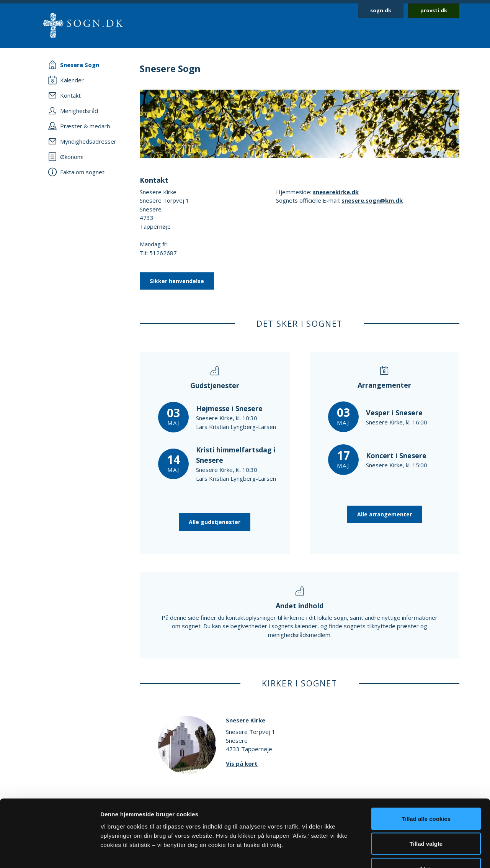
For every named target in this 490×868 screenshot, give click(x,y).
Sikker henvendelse (177, 281)
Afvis (426, 818)
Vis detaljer (398, 853)
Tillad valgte (426, 793)
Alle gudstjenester (215, 522)
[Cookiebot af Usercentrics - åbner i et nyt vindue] (50, 853)
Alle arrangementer (385, 514)
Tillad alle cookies (426, 767)
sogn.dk (381, 10)
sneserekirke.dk (336, 192)
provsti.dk (434, 10)
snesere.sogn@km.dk (372, 200)
